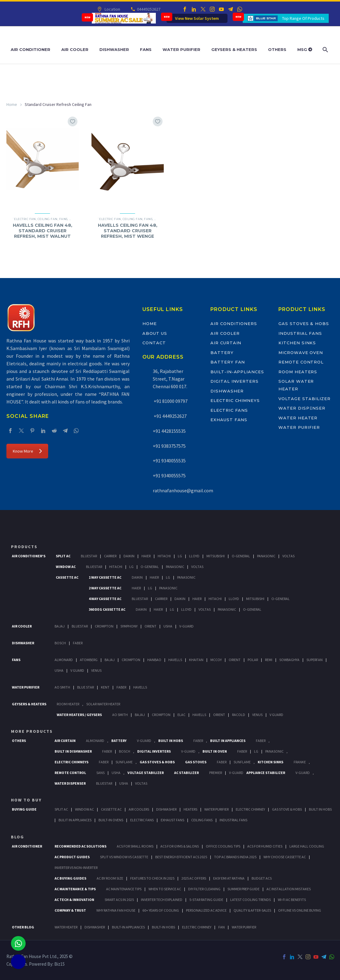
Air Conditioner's (29, 556)
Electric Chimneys (235, 400)
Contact (154, 343)
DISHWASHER (95, 927)
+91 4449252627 (170, 416)
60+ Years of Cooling (161, 910)
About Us (155, 333)
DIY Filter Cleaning (204, 889)
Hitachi (164, 556)
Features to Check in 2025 (152, 878)
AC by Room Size (110, 878)
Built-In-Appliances (237, 372)
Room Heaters (298, 372)
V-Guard (186, 626)
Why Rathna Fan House (116, 910)
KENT (105, 687)
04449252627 (148, 9)
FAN (222, 927)
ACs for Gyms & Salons (180, 846)
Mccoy (216, 660)
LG (256, 751)
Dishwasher (114, 49)
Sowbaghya (289, 660)
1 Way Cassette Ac (105, 577)
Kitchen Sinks (297, 343)
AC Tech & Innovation (74, 900)
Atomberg (89, 660)
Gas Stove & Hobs (287, 809)
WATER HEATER (66, 927)
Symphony (129, 626)
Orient (150, 626)
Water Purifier (181, 49)
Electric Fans (229, 410)
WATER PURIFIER (244, 927)
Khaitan (196, 660)
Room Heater (68, 704)
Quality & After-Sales (252, 910)
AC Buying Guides (70, 878)
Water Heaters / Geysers (79, 715)
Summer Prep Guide (243, 889)
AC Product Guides (72, 857)
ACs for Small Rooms (135, 846)
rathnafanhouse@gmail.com (183, 490)
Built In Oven (215, 751)
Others (277, 49)
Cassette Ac (67, 577)
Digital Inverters (234, 381)
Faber (78, 643)
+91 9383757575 (169, 446)
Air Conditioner (30, 49)
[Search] (325, 50)
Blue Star (86, 687)
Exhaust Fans (229, 420)
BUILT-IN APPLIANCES (128, 927)
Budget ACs (262, 878)
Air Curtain (226, 343)
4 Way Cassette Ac (105, 599)
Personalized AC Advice (206, 910)
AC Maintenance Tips (124, 889)
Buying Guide (24, 809)
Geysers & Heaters (234, 49)
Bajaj (60, 626)
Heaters (190, 809)
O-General (241, 556)
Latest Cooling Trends (251, 900)
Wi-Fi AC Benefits (292, 900)
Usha (168, 626)
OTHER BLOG (23, 927)
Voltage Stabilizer (304, 399)
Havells (175, 660)
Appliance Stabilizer (266, 773)
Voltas (288, 556)
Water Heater (298, 418)
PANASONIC (274, 751)
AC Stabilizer (186, 773)
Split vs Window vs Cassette (124, 857)
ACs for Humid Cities (265, 846)
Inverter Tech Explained (162, 900)
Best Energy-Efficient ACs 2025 (181, 857)
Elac (181, 715)
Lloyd (194, 556)
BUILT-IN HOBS (163, 927)
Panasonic (266, 556)
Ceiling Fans (202, 820)
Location (112, 9)
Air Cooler (75, 49)
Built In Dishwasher (73, 751)
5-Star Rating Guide (206, 900)
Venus (96, 670)
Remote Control (301, 362)
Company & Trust (70, 910)
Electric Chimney (250, 809)
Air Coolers (139, 809)
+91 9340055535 (169, 461)
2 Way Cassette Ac (105, 588)
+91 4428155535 (169, 431)
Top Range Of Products (303, 18)
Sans (100, 773)
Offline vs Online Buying (300, 910)
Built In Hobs (171, 741)
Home (12, 104)
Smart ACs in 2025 (119, 900)
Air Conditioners (234, 324)
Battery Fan (228, 362)
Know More (27, 451)
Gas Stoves (196, 762)
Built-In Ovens (111, 820)
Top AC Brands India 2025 (235, 857)
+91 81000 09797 (170, 401)
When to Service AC (165, 889)
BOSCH (125, 751)
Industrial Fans (300, 333)
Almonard (64, 660)
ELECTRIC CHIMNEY (197, 927)
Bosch (60, 643)
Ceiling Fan (48, 219)
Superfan (315, 660)
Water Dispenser (302, 408)
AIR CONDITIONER (27, 846)
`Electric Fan (24, 219)
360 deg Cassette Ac (107, 609)
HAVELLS (140, 687)
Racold (239, 715)
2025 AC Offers (194, 878)
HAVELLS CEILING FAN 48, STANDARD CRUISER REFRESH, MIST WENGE (128, 231)
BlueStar (89, 556)
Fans (146, 49)
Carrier (110, 556)
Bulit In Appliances (75, 820)
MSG (305, 49)
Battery (222, 353)
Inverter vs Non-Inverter (76, 868)
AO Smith (62, 687)
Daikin (129, 556)
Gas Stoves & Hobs (304, 324)
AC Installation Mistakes (289, 889)
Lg (180, 556)
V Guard (77, 670)
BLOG (18, 837)
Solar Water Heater (103, 704)
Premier (216, 773)
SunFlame (124, 762)
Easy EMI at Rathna (229, 878)
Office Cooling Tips (223, 846)
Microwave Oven (301, 353)
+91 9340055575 (169, 476)
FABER (121, 687)
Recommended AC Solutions (81, 846)
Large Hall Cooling (307, 846)
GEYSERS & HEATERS (29, 704)
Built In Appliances (228, 741)
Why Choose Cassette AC (285, 857)
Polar (253, 660)
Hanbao (154, 660)
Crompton (104, 626)
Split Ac (63, 556)
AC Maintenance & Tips (75, 889)
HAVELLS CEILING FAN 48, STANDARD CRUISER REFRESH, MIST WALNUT (43, 231)
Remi (269, 660)
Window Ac (66, 567)
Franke (300, 762)
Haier (146, 556)
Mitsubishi (216, 556)
